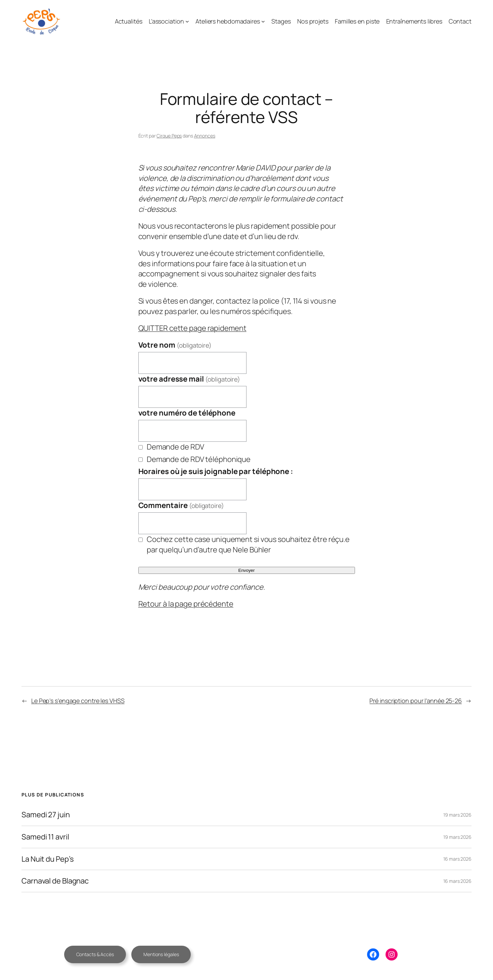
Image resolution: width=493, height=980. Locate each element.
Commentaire (181, 505)
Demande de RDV (175, 447)
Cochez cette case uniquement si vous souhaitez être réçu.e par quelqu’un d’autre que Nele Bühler (248, 544)
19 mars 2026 (457, 815)
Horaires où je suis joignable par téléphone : (216, 471)
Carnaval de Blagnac (55, 881)
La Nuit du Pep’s (48, 859)
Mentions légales (161, 954)
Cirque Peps (169, 136)
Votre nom (175, 345)
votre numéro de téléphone (187, 413)
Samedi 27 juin (46, 815)
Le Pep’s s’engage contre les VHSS (78, 701)
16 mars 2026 (457, 859)
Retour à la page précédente (186, 604)
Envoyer (247, 570)
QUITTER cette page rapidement (192, 328)
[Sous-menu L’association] (187, 21)
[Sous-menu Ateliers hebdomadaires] (263, 21)
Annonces (205, 136)
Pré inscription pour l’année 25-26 (416, 701)
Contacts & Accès (95, 954)
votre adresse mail (189, 379)
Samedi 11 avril (45, 837)
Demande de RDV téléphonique (199, 459)
